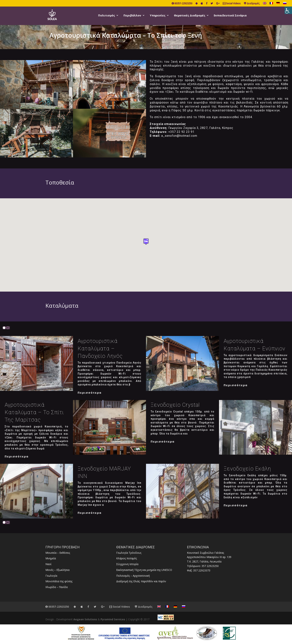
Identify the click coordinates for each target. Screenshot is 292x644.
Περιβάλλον (132, 16)
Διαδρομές (252, 4)
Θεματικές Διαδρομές (190, 16)
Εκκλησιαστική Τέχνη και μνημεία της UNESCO (144, 570)
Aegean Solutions (85, 619)
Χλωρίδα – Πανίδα (57, 587)
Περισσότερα (90, 393)
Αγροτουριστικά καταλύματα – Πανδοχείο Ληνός (100, 348)
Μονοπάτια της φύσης (59, 581)
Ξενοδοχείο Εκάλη (247, 469)
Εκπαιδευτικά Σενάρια (230, 16)
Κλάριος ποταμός (127, 558)
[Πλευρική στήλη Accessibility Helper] (288, 10)
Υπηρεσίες (158, 16)
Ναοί (48, 564)
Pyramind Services (113, 619)
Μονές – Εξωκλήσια (57, 570)
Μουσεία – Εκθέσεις (58, 553)
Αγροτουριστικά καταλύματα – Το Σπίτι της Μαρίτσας (34, 412)
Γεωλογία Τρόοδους (129, 553)
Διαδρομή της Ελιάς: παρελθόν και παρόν (141, 581)
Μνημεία (51, 558)
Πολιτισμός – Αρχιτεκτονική (133, 576)
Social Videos (232, 4)
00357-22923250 (182, 4)
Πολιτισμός (107, 16)
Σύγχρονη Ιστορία (127, 564)
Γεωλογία (51, 576)
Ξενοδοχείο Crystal (175, 405)
